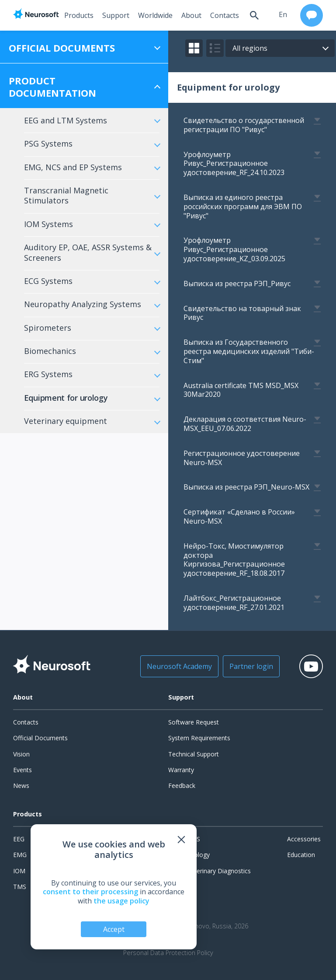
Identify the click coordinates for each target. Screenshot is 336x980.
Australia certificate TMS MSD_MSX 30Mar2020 (241, 390)
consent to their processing (90, 892)
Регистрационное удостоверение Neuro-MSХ (242, 458)
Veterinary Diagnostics (219, 871)
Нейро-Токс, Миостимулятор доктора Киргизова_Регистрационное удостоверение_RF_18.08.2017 (234, 560)
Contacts (225, 15)
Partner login (251, 666)
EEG (19, 839)
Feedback (182, 786)
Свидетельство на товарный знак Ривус (242, 313)
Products (79, 15)
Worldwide (155, 15)
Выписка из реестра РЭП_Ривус (237, 283)
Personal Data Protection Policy (168, 953)
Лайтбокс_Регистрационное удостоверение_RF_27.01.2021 (234, 603)
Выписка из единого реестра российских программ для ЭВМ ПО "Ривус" (243, 206)
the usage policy (121, 901)
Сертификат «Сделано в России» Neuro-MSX (239, 516)
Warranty (181, 770)
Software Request (194, 722)
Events (23, 770)
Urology (199, 855)
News (21, 786)
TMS (20, 887)
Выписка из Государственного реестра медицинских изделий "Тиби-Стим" (249, 351)
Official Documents (40, 738)
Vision (21, 754)
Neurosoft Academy (179, 666)
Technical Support (194, 754)
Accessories (304, 839)
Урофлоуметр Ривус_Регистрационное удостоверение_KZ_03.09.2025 (234, 249)
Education (301, 855)
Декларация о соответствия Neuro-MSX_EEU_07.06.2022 (245, 424)
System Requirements (199, 738)
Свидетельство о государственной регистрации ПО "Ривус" (244, 125)
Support (116, 15)
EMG (20, 855)
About (191, 15)
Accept (114, 929)
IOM (19, 871)
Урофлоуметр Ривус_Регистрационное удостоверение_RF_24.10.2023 (234, 164)
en (283, 14)
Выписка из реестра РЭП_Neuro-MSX (246, 487)
